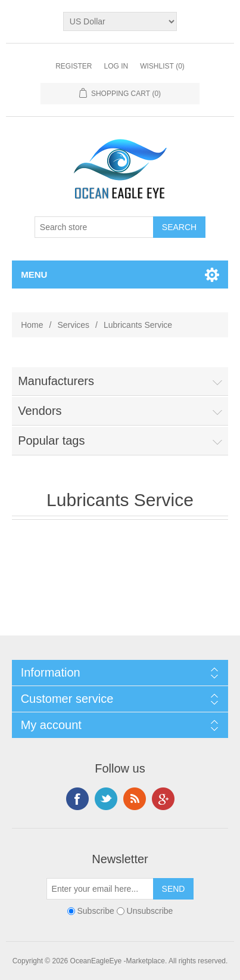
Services (73, 325)
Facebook (77, 799)
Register (74, 66)
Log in (116, 66)
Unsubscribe (150, 911)
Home (32, 325)
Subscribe (96, 911)
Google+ (163, 799)
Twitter (106, 799)
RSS (135, 799)
